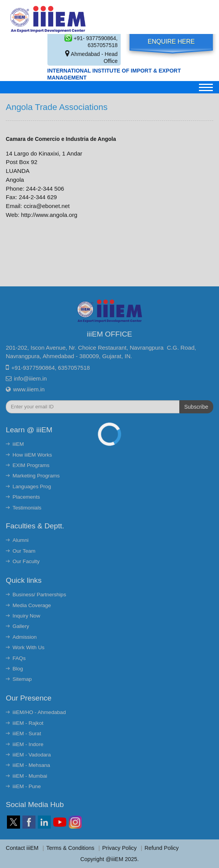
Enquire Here (171, 41)
